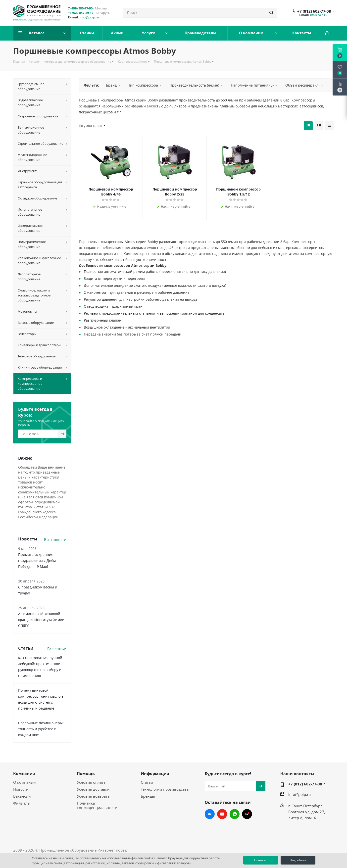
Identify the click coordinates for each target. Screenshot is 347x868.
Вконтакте (210, 814)
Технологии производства (165, 789)
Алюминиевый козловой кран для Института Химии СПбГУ (41, 620)
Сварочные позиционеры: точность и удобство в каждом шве (41, 729)
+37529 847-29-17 (81, 13)
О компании (25, 782)
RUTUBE (247, 814)
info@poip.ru (89, 17)
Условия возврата (93, 796)
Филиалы (22, 803)
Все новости (55, 539)
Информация (155, 773)
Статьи (147, 782)
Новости (21, 789)
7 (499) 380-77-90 (80, 8)
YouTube (222, 814)
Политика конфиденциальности (97, 805)
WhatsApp (235, 814)
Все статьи (57, 649)
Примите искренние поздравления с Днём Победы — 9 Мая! (37, 560)
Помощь (86, 773)
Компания (24, 773)
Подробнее (298, 860)
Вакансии (22, 796)
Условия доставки (93, 789)
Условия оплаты (92, 782)
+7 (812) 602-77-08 (314, 11)
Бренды (148, 796)
